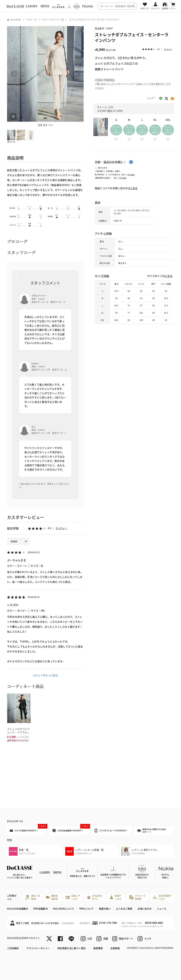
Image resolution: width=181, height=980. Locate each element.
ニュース (162, 909)
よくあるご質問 (124, 909)
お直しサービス (73, 897)
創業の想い (105, 909)
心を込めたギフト (95, 897)
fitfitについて (87, 909)
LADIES (32, 6)
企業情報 (115, 948)
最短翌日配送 (52, 897)
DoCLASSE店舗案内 (18, 909)
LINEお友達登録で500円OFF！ (70, 829)
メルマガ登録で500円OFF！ (28, 829)
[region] (90, 6)
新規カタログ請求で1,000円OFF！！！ (151, 831)
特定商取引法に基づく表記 (71, 948)
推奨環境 (98, 948)
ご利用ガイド (12, 897)
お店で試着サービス (162, 897)
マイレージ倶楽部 (138, 897)
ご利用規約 (13, 948)
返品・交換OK (33, 897)
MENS (45, 6)
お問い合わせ (145, 909)
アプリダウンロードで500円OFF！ (111, 831)
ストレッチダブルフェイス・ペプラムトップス (18, 732)
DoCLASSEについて (64, 909)
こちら (132, 174)
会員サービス (115, 897)
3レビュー (61, 528)
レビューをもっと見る (45, 675)
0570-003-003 (154, 923)
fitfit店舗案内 (41, 909)
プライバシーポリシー (38, 948)
